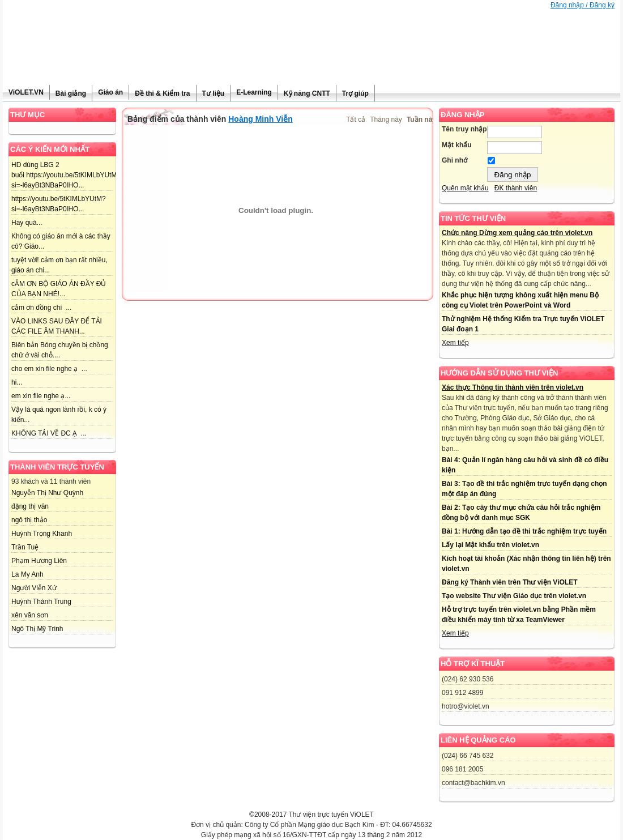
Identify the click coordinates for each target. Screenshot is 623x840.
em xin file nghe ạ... (41, 396)
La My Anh (27, 574)
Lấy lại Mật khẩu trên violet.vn (490, 545)
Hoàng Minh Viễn (261, 119)
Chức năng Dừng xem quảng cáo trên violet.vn (517, 233)
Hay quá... (27, 223)
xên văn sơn (30, 615)
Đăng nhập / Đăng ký (583, 5)
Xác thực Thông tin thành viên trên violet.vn (513, 387)
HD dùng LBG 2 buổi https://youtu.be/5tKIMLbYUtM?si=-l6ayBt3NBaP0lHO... (66, 175)
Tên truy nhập (464, 129)
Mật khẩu (457, 145)
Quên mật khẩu (465, 188)
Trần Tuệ (25, 547)
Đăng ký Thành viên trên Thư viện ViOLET (509, 582)
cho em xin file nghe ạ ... (49, 369)
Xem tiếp (455, 343)
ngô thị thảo (29, 520)
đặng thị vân (30, 506)
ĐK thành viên (516, 188)
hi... (17, 382)
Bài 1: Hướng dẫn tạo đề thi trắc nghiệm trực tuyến (524, 531)
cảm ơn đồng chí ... (41, 308)
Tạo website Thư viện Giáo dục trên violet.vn (514, 596)
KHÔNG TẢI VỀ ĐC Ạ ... (49, 433)
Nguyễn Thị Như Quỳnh (47, 493)
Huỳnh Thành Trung (41, 602)
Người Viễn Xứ (34, 588)
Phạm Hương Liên (39, 561)
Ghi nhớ (455, 160)
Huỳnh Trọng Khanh (42, 534)
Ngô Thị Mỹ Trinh (37, 629)
